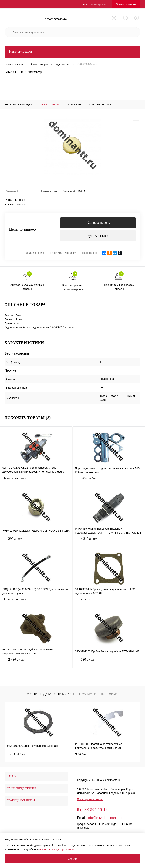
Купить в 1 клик (98, 236)
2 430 (36, 663)
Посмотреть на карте (90, 800)
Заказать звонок (126, 4)
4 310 (109, 542)
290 (36, 542)
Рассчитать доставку (63, 254)
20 (109, 603)
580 (109, 663)
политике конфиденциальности (57, 850)
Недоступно (89, 254)
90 (81, 755)
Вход (85, 4)
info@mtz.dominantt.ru (105, 819)
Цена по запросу (23, 230)
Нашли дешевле (34, 254)
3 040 (109, 482)
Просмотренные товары (99, 695)
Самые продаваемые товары (50, 695)
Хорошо (72, 859)
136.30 (16, 755)
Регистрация (99, 4)
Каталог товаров (72, 52)
